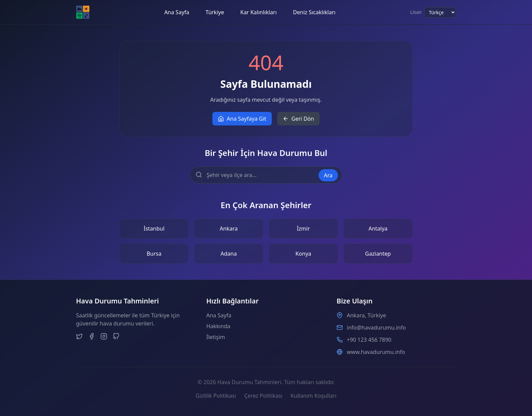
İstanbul (154, 229)
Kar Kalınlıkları (258, 12)
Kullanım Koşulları (313, 396)
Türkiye (215, 12)
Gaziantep (378, 254)
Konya (303, 254)
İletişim (216, 337)
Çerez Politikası (263, 396)
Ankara (229, 229)
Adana (229, 254)
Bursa (154, 254)
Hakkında (218, 326)
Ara (328, 175)
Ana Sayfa (177, 12)
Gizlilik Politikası (216, 396)
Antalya (378, 229)
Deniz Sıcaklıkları (314, 12)
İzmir (303, 229)
